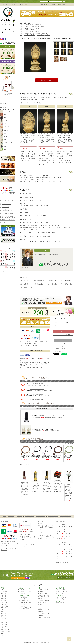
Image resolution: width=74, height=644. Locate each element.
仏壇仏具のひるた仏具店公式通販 (43, 642)
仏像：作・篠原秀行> (26, 281)
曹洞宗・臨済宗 (40, 26)
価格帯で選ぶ (5, 602)
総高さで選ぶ (5, 606)
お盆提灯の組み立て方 (43, 601)
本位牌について (60, 603)
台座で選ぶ (4, 597)
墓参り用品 (5, 133)
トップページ (41, 608)
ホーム (4, 516)
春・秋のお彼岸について (44, 602)
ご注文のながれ (23, 599)
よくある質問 (23, 604)
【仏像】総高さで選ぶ (30, 33)
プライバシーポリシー (29, 516)
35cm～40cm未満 (42, 33)
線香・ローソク (6, 140)
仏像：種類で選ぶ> (39, 281)
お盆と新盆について (43, 590)
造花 (3, 149)
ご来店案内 (42, 5)
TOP (21, 23)
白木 (29, 23)
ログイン (14, 5)
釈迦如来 (39, 25)
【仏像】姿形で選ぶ (29, 28)
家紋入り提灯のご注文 (43, 597)
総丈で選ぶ (4, 619)
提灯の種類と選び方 (43, 593)
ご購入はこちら (45, 80)
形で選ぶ (3, 617)
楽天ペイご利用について (62, 591)
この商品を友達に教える (61, 349)
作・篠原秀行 (5, 591)
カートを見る (23, 5)
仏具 (3, 124)
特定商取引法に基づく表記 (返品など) (63, 335)
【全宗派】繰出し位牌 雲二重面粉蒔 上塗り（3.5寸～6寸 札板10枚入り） (36, 487)
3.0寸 (38, 32)
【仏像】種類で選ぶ (29, 25)
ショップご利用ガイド (52, 5)
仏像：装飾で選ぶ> (39, 284)
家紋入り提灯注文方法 (25, 608)
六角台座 (39, 30)
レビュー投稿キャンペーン (63, 597)
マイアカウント (6, 5)
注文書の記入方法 (24, 601)
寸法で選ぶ (4, 604)
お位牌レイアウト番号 (25, 603)
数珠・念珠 (5, 130)
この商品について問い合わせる (61, 341)
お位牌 (4, 121)
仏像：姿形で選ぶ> (66, 281)
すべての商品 (5, 111)
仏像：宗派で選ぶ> (53, 281)
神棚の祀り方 (41, 604)
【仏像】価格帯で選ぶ (30, 35)
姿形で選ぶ (4, 593)
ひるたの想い (6, 29)
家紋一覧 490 (42, 599)
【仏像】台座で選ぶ (29, 30)
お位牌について (14, 29)
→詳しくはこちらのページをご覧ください (31, 346)
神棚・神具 (5, 127)
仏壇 (3, 117)
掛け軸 (4, 137)
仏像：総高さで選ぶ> (67, 284)
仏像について (10, 29)
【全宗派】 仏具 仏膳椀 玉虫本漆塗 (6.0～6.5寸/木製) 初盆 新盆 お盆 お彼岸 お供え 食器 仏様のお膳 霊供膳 (58, 485)
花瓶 (3, 146)
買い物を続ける (59, 351)
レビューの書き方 (61, 599)
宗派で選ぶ (4, 601)
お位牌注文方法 (23, 597)
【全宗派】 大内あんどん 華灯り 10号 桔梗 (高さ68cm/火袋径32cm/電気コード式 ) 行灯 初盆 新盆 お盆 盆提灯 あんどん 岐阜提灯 (69, 491)
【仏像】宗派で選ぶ (29, 26)
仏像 (25, 23)
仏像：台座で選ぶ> (25, 284)
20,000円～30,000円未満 (44, 35)
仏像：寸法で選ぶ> (53, 284)
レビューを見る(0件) (60, 344)
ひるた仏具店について (2, 29)
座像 (37, 28)
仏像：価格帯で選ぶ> (26, 287)
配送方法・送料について (53, 516)
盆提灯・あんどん (7, 143)
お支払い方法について (41, 516)
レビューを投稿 (59, 346)
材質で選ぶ (4, 608)
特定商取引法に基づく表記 (66, 516)
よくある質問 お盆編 (43, 595)
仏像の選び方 (23, 590)
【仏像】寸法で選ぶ (29, 32)
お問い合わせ (62, 5)
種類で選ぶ (4, 595)
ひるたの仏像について (43, 613)
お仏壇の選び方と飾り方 (26, 591)
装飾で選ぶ (4, 599)
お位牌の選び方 (23, 593)
